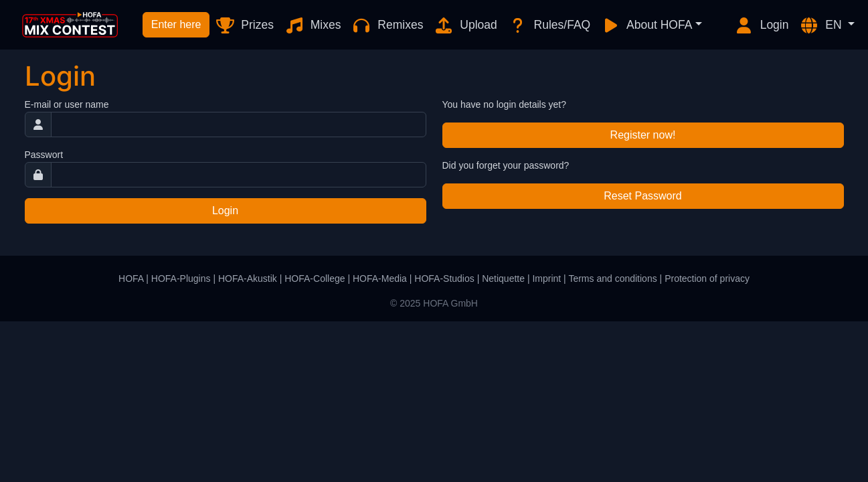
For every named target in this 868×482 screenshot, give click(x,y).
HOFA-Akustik (248, 278)
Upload (465, 25)
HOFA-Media (380, 278)
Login (762, 25)
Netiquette (503, 278)
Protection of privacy (707, 278)
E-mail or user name (67, 104)
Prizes (244, 25)
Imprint (546, 278)
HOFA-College (315, 278)
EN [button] (822, 25)
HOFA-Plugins (181, 278)
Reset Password (643, 196)
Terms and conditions (612, 278)
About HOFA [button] (646, 25)
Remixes (387, 25)
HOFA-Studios (444, 278)
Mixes (313, 25)
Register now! (643, 135)
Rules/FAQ (549, 25)
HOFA (131, 278)
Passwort (44, 155)
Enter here (176, 24)
